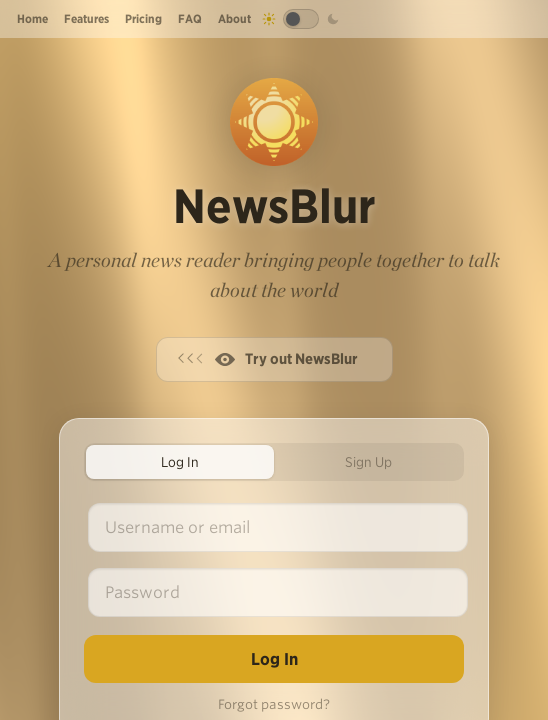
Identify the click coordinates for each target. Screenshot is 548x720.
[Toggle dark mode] (301, 19)
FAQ (190, 18)
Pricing (143, 18)
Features (86, 18)
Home (32, 18)
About (234, 18)
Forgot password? (274, 704)
